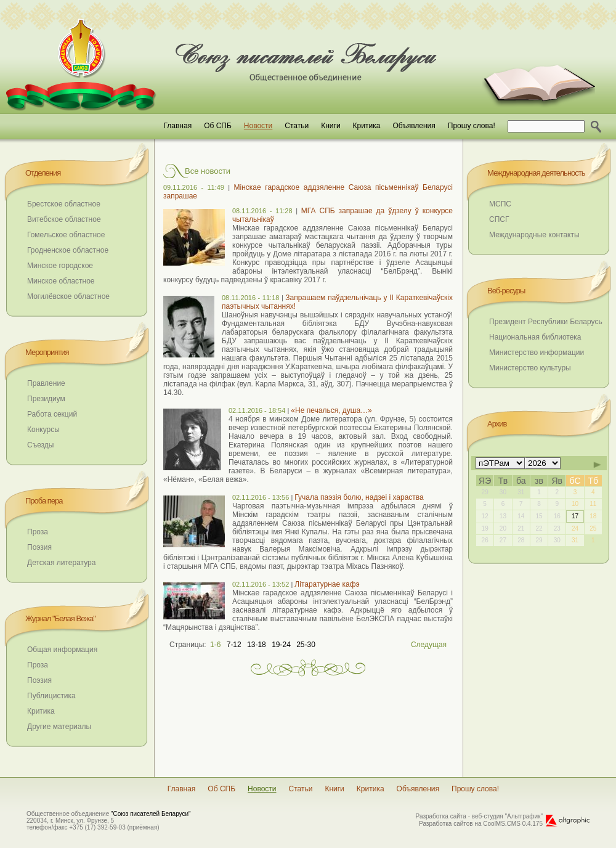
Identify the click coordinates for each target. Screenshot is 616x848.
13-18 (257, 645)
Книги (330, 126)
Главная (177, 126)
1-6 (215, 645)
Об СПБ (218, 126)
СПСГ (499, 219)
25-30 (306, 645)
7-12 (234, 645)
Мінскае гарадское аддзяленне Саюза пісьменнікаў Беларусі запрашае (308, 192)
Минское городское (60, 266)
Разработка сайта (441, 816)
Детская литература (61, 563)
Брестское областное (64, 204)
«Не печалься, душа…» (331, 410)
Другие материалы (59, 727)
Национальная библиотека (535, 337)
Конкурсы (43, 430)
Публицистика (51, 696)
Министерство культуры (530, 368)
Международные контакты (534, 235)
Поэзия (39, 547)
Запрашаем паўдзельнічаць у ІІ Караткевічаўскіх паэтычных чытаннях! (337, 302)
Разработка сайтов (446, 824)
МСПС (500, 204)
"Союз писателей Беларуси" (151, 814)
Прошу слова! (472, 126)
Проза (38, 532)
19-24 (281, 645)
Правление (46, 383)
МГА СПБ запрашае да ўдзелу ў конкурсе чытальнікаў (342, 215)
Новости (258, 126)
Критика (367, 126)
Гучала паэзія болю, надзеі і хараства (359, 497)
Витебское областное (64, 219)
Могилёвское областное (68, 296)
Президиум (46, 399)
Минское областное (61, 281)
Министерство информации (537, 353)
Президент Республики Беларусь (546, 322)
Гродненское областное (68, 250)
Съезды (40, 445)
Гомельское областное (66, 235)
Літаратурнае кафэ (327, 584)
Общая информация (62, 650)
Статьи (297, 126)
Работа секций (52, 414)
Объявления (414, 126)
